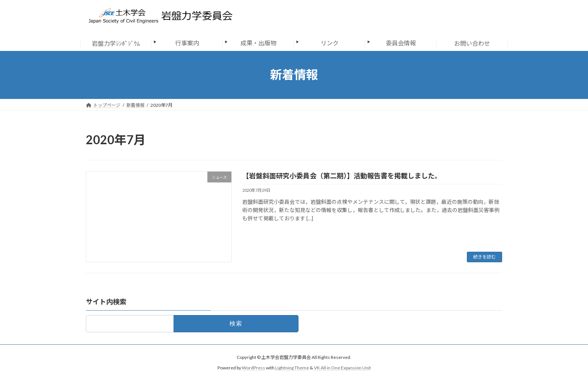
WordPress (253, 368)
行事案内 (187, 43)
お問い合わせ (472, 43)
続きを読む (484, 257)
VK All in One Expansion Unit (342, 368)
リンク (330, 43)
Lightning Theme (292, 368)
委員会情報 (401, 43)
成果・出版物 (258, 43)
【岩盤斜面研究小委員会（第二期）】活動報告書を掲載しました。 (342, 176)
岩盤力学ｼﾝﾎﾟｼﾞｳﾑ (116, 43)
